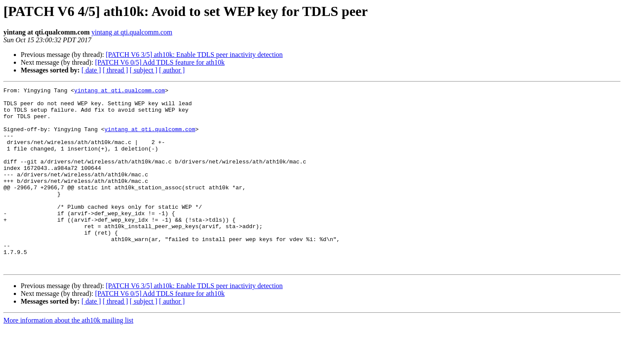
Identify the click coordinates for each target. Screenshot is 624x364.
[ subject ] (144, 70)
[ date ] (91, 70)
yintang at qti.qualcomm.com (132, 32)
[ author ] (172, 70)
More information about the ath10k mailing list (68, 356)
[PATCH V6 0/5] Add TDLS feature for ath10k (160, 62)
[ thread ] (115, 70)
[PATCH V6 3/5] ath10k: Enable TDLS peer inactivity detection (194, 55)
